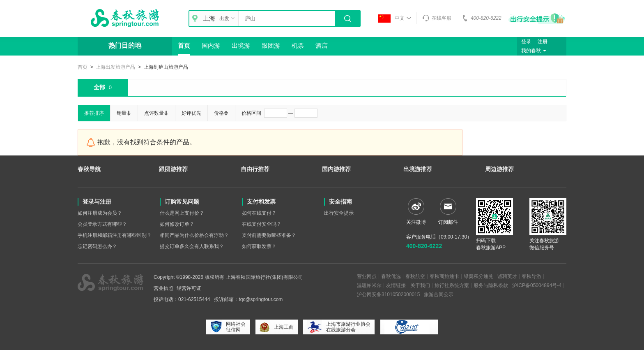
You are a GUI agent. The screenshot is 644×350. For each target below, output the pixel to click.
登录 (526, 42)
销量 (124, 113)
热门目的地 (125, 45)
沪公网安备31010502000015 (388, 294)
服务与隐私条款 (491, 285)
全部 (103, 88)
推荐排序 (94, 113)
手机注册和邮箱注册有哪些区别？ (115, 235)
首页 (184, 45)
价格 (221, 113)
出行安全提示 (339, 213)
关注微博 (416, 212)
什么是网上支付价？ (182, 213)
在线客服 (437, 18)
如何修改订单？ (177, 224)
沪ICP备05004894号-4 (537, 285)
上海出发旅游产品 (115, 67)
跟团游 (271, 45)
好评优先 (191, 113)
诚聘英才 (507, 276)
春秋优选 (391, 276)
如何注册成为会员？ (100, 213)
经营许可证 (189, 288)
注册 (543, 42)
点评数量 (156, 113)
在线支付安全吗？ (262, 224)
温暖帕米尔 (369, 285)
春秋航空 (415, 276)
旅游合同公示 (439, 294)
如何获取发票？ (259, 246)
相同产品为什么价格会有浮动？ (194, 235)
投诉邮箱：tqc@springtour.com (248, 299)
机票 (298, 45)
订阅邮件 (448, 212)
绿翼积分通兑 (478, 276)
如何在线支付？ (259, 213)
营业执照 (163, 288)
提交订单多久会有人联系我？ (192, 246)
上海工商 (277, 327)
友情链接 (396, 285)
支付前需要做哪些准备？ (269, 235)
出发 (228, 19)
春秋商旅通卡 (444, 276)
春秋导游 (531, 276)
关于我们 (420, 285)
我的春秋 (535, 51)
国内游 (211, 45)
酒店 (322, 45)
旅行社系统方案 (452, 285)
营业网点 (367, 276)
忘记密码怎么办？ (97, 246)
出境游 (241, 45)
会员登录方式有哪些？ (102, 224)
